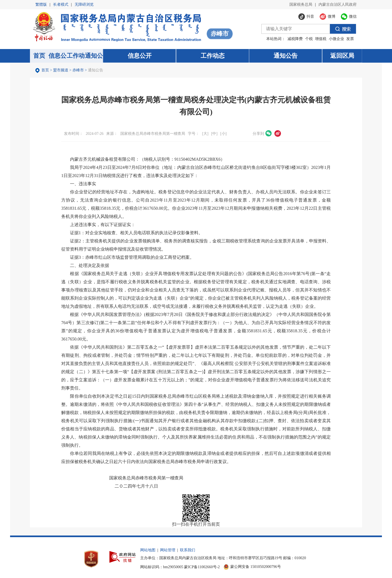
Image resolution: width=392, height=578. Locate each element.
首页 (45, 70)
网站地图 (148, 550)
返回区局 (342, 56)
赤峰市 (78, 70)
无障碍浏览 (84, 4)
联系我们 (188, 550)
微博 (278, 133)
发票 (350, 39)
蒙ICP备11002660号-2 (202, 567)
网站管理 (168, 550)
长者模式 (61, 4)
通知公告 (96, 70)
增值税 (321, 39)
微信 (269, 133)
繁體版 (41, 4)
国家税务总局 (301, 4)
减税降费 (295, 39)
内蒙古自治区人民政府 (338, 4)
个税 (309, 39)
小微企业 (336, 39)
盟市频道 (61, 70)
